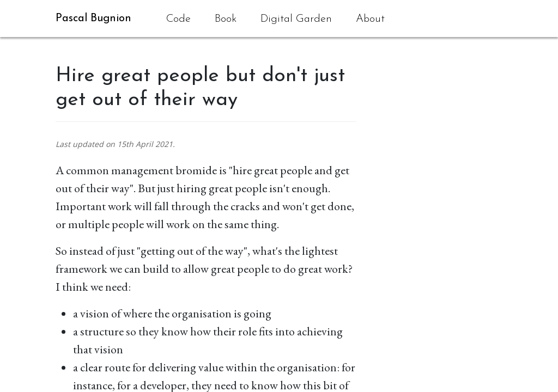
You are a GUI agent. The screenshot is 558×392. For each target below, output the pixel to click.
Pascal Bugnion (93, 19)
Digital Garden (296, 19)
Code (178, 19)
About (370, 19)
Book (226, 19)
